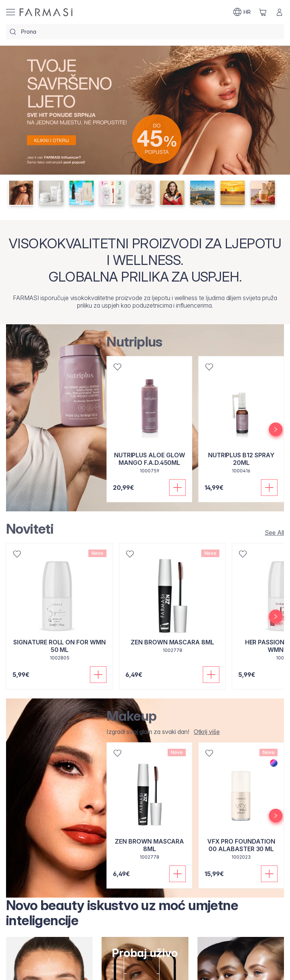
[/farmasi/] (46, 12)
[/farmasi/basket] (263, 12)
